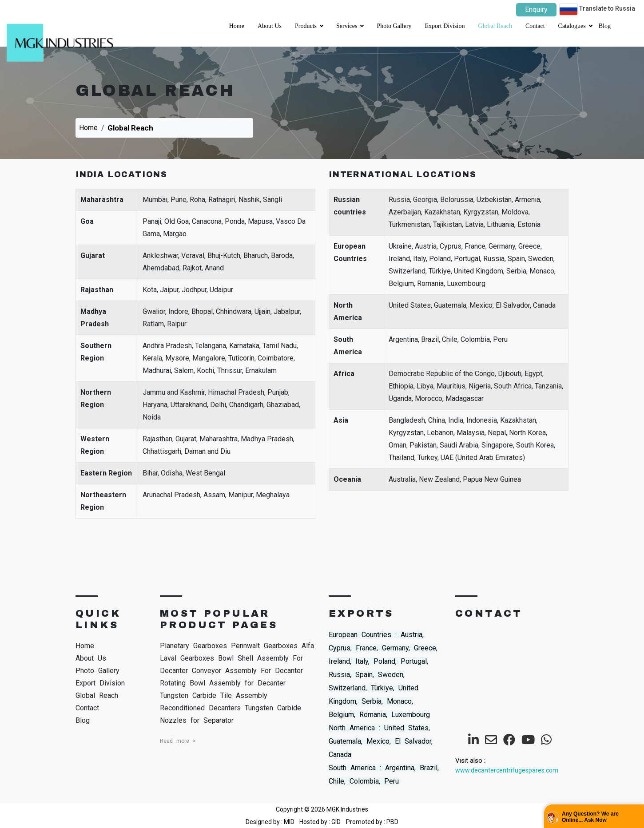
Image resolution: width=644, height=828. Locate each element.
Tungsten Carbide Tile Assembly (214, 695)
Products (309, 23)
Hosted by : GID (320, 822)
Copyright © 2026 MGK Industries (322, 809)
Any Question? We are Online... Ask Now (590, 817)
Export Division (445, 26)
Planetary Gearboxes (193, 646)
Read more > (178, 741)
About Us (270, 26)
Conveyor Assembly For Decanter (247, 671)
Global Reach (495, 26)
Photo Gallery (394, 26)
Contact (535, 26)
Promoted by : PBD (372, 822)
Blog (605, 26)
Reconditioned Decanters (200, 708)
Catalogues (575, 23)
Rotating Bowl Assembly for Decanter (223, 683)
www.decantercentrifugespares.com (507, 770)
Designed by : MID (271, 822)
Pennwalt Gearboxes (264, 646)
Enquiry (536, 10)
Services (350, 23)
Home (237, 26)
